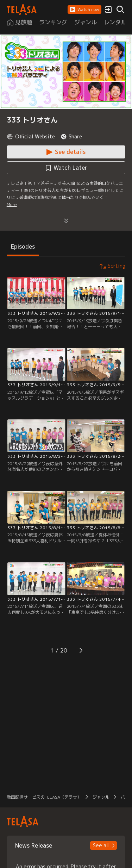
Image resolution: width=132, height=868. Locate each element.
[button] (84, 10)
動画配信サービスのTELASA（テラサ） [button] (44, 797)
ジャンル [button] (101, 797)
